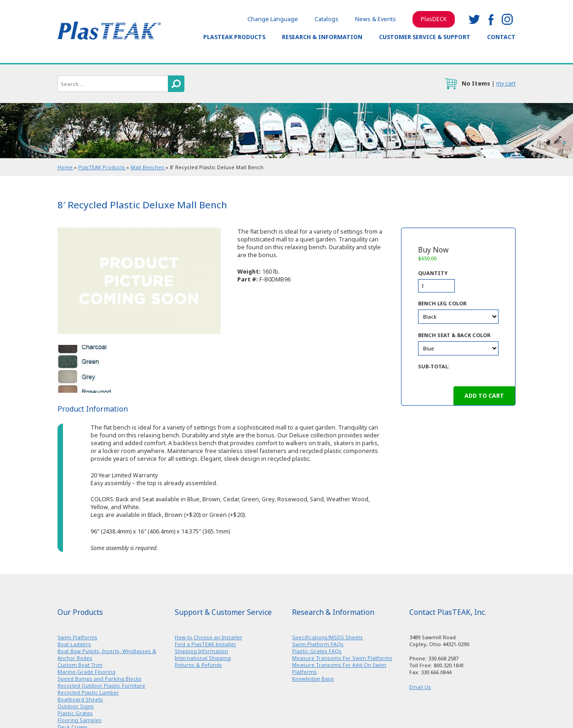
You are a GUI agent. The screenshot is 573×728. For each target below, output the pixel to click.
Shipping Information (201, 651)
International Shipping (203, 658)
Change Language (273, 19)
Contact (501, 37)
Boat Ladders (74, 644)
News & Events (375, 19)
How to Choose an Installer (209, 637)
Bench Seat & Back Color (454, 335)
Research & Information (322, 37)
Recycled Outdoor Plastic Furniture (101, 685)
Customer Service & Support (425, 37)
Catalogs (327, 19)
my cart (506, 83)
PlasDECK (434, 19)
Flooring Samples (80, 720)
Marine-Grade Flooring (86, 672)
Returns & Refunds (198, 665)
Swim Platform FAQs (318, 644)
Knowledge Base (313, 679)
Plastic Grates (75, 713)
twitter (474, 19)
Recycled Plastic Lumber (88, 692)
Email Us (420, 687)
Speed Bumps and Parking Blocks (100, 679)
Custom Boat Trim (80, 665)
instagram (507, 19)
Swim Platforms (77, 637)
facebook (491, 19)
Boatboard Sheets (80, 699)
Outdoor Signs (76, 706)
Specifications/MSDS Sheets (327, 637)
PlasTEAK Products (234, 37)
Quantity (433, 273)
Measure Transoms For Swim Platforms (342, 658)
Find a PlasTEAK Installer (206, 644)
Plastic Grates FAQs (317, 651)
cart (451, 84)
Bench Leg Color (442, 303)
